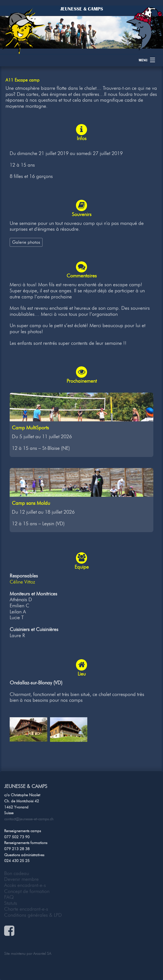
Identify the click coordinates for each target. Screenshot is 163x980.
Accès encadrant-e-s (25, 885)
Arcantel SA (42, 953)
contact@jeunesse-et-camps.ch (29, 819)
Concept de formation (27, 891)
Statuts (11, 903)
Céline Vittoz (22, 582)
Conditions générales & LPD (33, 915)
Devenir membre (21, 879)
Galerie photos (26, 242)
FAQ (9, 897)
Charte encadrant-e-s (26, 909)
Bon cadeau (17, 873)
